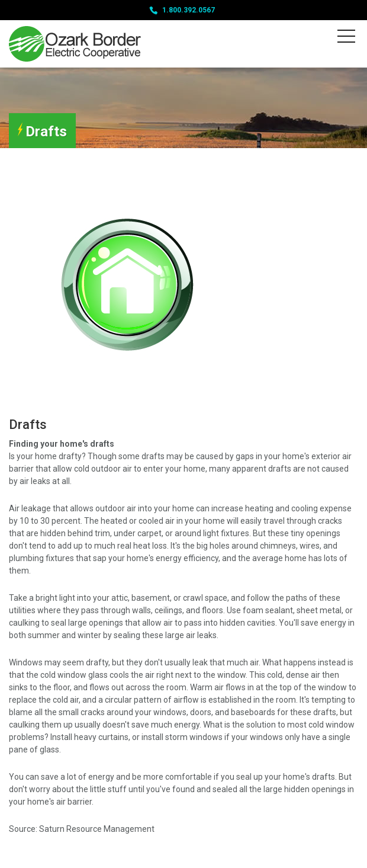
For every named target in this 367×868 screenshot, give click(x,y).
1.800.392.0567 (189, 10)
